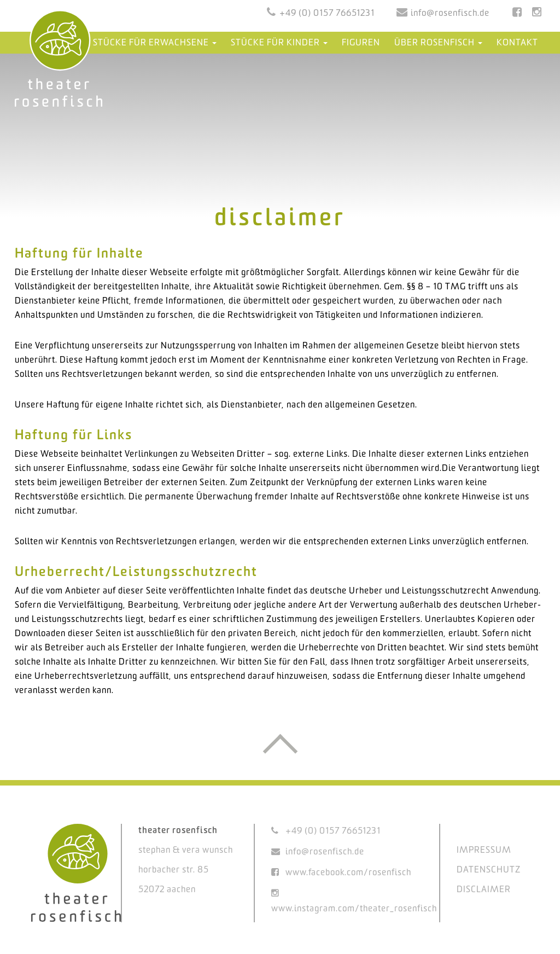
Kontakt (517, 43)
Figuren (361, 43)
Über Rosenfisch (438, 43)
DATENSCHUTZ (489, 870)
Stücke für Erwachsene (155, 43)
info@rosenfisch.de (450, 13)
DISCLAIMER (484, 890)
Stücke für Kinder (279, 43)
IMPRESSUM (484, 850)
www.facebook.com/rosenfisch (348, 873)
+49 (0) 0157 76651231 (327, 13)
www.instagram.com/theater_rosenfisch (354, 909)
